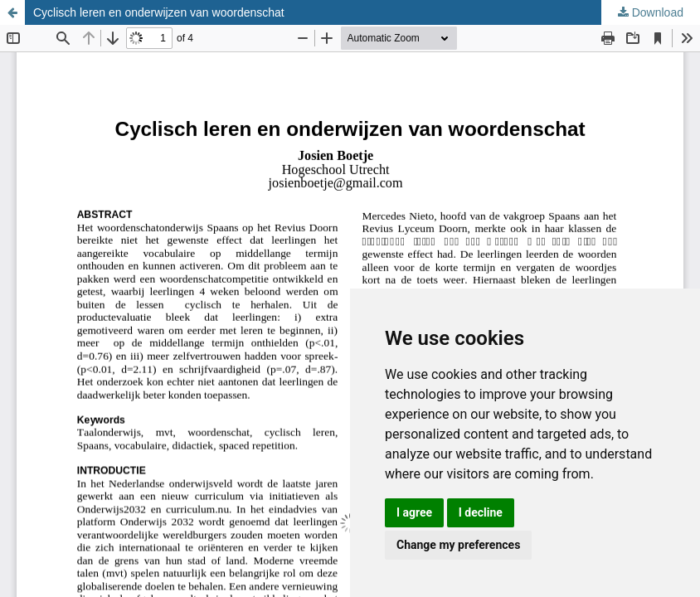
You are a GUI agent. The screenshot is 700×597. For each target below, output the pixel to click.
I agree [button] (414, 512)
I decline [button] (481, 512)
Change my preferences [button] (458, 545)
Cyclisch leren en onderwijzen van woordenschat (159, 12)
